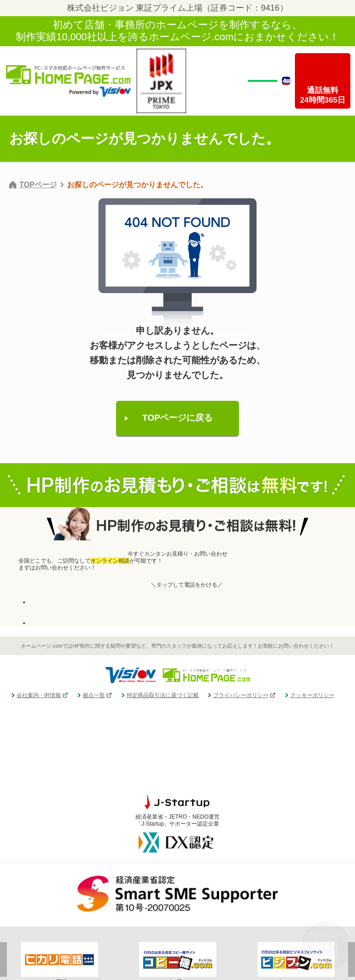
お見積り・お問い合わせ (60, 623)
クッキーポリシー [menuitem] (312, 695)
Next (352, 910)
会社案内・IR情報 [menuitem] (39, 695)
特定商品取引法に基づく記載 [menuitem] (163, 695)
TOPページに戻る (178, 418)
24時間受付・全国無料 (58, 605)
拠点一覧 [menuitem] (94, 695)
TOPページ (38, 185)
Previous (3, 910)
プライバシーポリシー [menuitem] (241, 695)
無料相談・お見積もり (263, 80)
